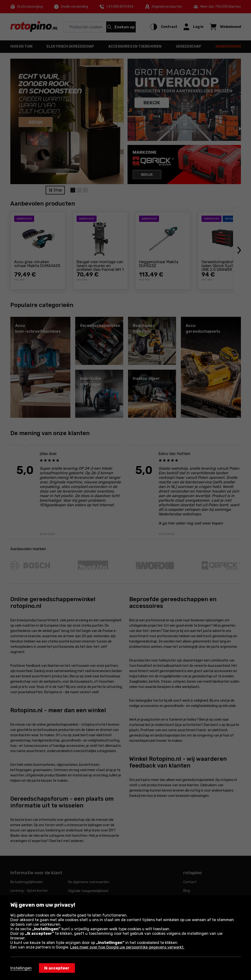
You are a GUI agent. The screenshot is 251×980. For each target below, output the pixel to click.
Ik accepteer (57, 968)
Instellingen (21, 968)
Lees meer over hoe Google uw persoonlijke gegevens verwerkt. (127, 947)
